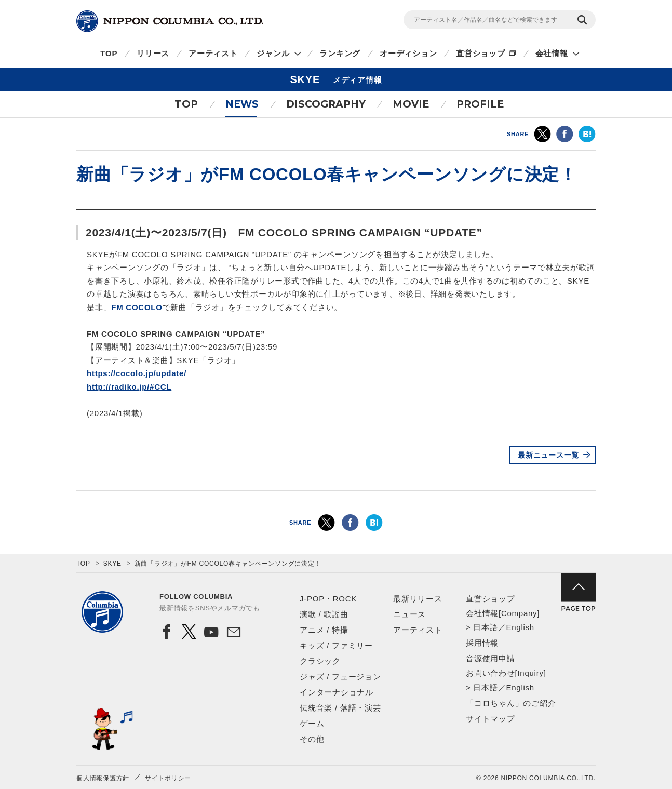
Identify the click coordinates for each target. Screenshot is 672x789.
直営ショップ (481, 53)
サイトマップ (490, 719)
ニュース (409, 614)
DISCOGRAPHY (326, 104)
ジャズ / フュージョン (340, 677)
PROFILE (480, 104)
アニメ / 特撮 (324, 630)
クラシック (320, 661)
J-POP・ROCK (328, 599)
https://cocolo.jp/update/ (137, 373)
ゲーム (312, 723)
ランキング (340, 53)
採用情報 (482, 643)
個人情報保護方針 (103, 778)
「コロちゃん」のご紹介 (511, 703)
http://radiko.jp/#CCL (129, 387)
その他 (312, 739)
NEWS (242, 104)
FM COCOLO (137, 307)
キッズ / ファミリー (336, 645)
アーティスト (213, 53)
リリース (153, 53)
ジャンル (273, 53)
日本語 (485, 627)
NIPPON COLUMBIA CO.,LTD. (170, 21)
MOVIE (411, 104)
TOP (109, 53)
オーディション (408, 53)
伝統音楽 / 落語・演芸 (340, 708)
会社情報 (552, 53)
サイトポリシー (168, 778)
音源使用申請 (490, 658)
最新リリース (418, 599)
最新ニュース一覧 (548, 455)
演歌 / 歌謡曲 (324, 614)
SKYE (112, 564)
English (520, 627)
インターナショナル (337, 692)
